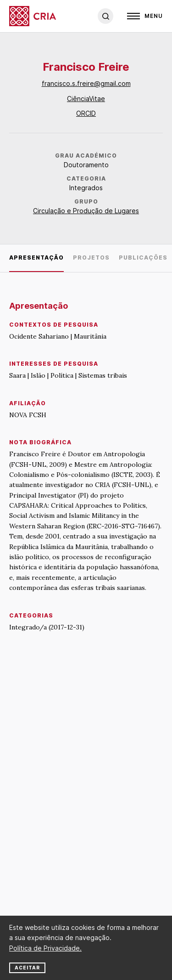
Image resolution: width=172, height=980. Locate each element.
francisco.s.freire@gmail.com (86, 83)
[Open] (145, 16)
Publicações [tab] (143, 258)
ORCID (86, 113)
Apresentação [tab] (36, 258)
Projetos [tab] (91, 258)
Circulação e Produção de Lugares (86, 211)
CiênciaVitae (86, 99)
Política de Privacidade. (45, 948)
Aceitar (27, 968)
